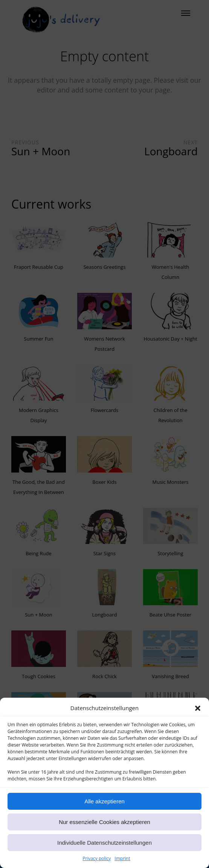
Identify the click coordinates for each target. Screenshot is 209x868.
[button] (198, 715)
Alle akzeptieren (104, 808)
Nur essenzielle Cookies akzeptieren (104, 829)
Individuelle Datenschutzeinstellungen (104, 850)
